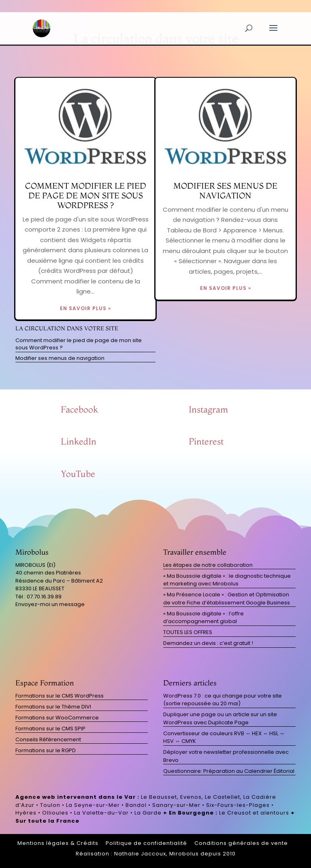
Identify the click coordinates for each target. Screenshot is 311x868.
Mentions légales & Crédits (58, 843)
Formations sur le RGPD (46, 750)
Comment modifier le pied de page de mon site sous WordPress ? (86, 195)
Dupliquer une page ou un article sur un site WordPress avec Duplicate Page (220, 718)
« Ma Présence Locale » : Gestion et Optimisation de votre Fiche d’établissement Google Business (227, 599)
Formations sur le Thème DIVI (53, 707)
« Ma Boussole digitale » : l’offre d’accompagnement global (203, 618)
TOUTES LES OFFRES (188, 632)
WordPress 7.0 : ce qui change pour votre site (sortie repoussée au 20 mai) (223, 700)
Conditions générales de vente (241, 843)
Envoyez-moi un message (50, 604)
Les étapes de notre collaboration (208, 565)
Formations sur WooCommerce (57, 718)
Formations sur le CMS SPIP (50, 729)
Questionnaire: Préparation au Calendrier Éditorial (229, 771)
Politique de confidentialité (146, 843)
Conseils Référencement (48, 739)
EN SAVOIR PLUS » (85, 308)
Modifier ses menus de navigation (225, 190)
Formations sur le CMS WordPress (60, 696)
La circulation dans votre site (67, 328)
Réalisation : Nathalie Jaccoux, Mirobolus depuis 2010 (156, 854)
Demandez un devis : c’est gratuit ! (208, 643)
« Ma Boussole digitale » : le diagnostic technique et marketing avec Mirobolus (227, 580)
